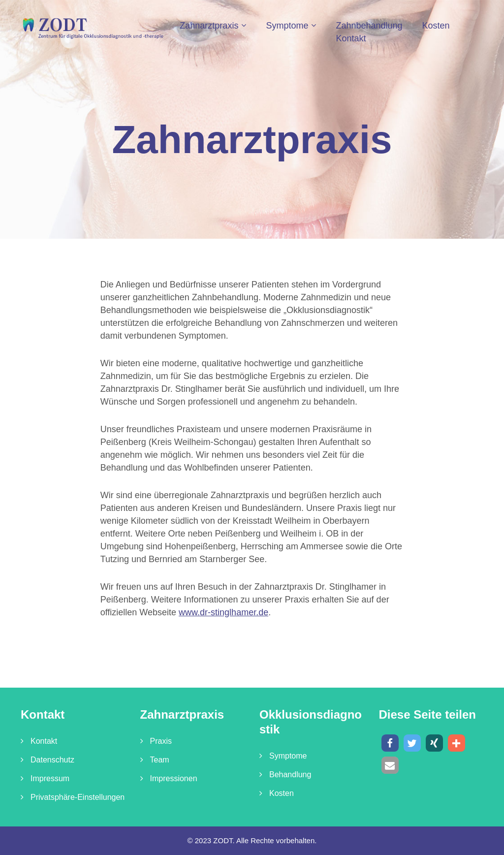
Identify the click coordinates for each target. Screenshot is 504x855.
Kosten (436, 26)
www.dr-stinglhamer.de (223, 612)
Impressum (50, 778)
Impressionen (174, 778)
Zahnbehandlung (369, 26)
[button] (390, 743)
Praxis (161, 741)
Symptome (287, 26)
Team (160, 760)
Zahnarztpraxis (209, 26)
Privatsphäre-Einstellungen (78, 797)
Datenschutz (52, 760)
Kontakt (351, 38)
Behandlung (290, 775)
